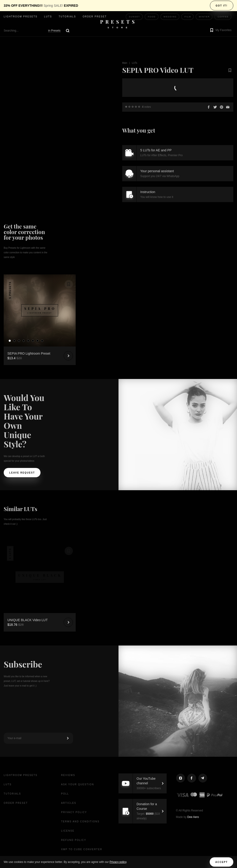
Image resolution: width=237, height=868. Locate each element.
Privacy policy (118, 862)
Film (188, 17)
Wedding (170, 17)
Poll (65, 794)
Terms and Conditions (80, 822)
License (68, 831)
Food (152, 17)
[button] (220, 31)
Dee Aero (193, 817)
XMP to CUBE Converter (82, 849)
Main (125, 63)
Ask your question (78, 784)
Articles (69, 803)
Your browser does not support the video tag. (50, 80)
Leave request (22, 473)
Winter (204, 17)
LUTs (48, 17)
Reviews (68, 775)
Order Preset (95, 17)
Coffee (223, 17)
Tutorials (67, 17)
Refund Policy (74, 840)
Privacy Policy (74, 812)
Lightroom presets (21, 17)
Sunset (134, 17)
